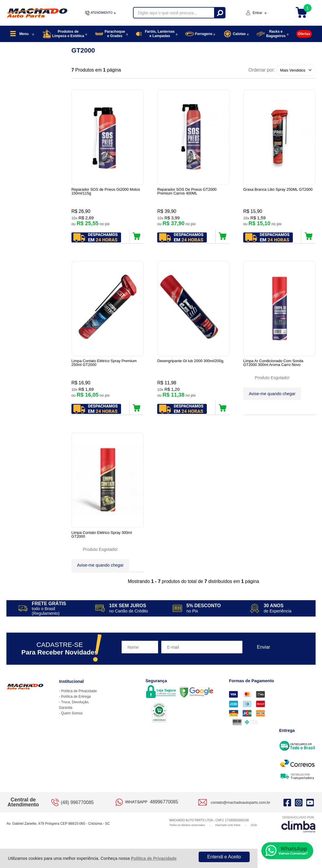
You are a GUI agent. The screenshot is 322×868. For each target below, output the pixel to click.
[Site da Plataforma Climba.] (298, 833)
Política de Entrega (76, 706)
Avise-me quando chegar (272, 396)
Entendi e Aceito (224, 857)
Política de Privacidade (154, 858)
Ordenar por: (262, 70)
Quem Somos (72, 722)
